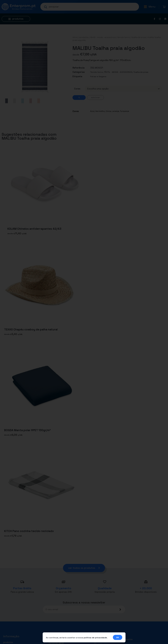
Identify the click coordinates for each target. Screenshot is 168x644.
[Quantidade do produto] (79, 98)
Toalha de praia (139, 37)
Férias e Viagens (98, 77)
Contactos (54, 639)
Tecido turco (124, 37)
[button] (150, 7)
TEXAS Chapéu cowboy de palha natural (31, 329)
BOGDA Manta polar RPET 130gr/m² (27, 430)
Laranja (115, 111)
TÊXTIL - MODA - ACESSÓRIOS (103, 37)
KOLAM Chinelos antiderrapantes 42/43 (34, 229)
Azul (92, 111)
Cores (77, 89)
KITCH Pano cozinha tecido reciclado (29, 531)
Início (75, 37)
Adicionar (95, 97)
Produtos (84, 37)
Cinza (108, 111)
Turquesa (124, 111)
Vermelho (100, 111)
